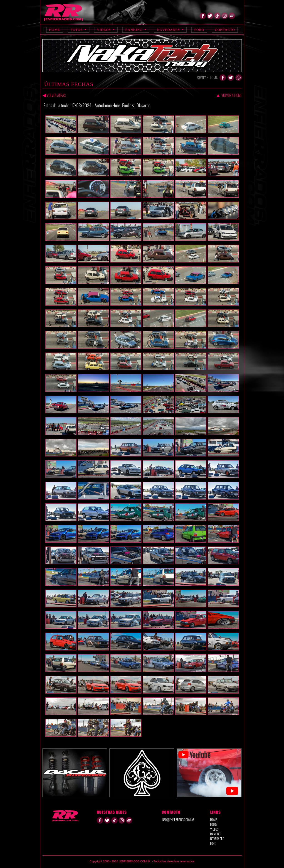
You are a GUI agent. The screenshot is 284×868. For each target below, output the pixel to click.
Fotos (77, 30)
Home (54, 30)
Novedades (169, 30)
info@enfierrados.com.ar (178, 820)
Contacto (225, 30)
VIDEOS (214, 829)
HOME (214, 820)
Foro (199, 30)
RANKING (215, 834)
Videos (104, 30)
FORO (213, 843)
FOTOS (214, 824)
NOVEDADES (217, 839)
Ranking (135, 30)
